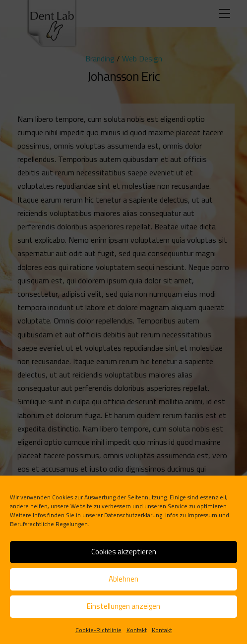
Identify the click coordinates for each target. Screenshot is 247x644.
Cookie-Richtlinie (98, 630)
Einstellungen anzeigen (123, 606)
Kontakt (137, 630)
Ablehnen (123, 579)
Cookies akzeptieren (124, 552)
